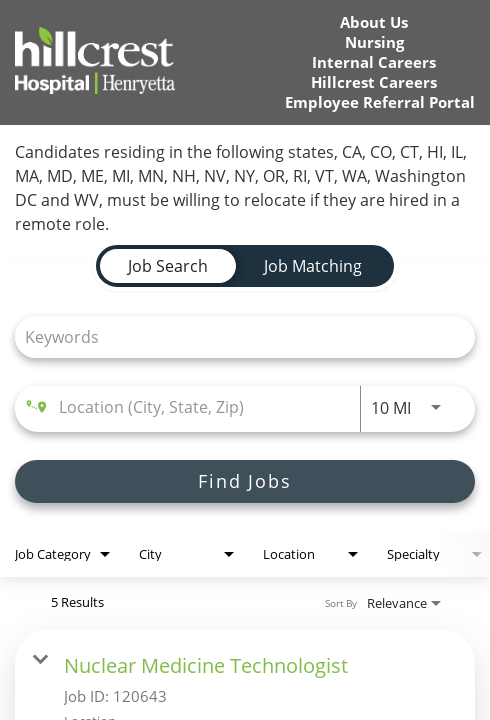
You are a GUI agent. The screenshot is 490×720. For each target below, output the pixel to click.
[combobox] (235, 336)
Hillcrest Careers (374, 82)
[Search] (245, 481)
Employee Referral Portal (380, 102)
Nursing (374, 42)
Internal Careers (374, 62)
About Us (374, 22)
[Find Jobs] (245, 481)
